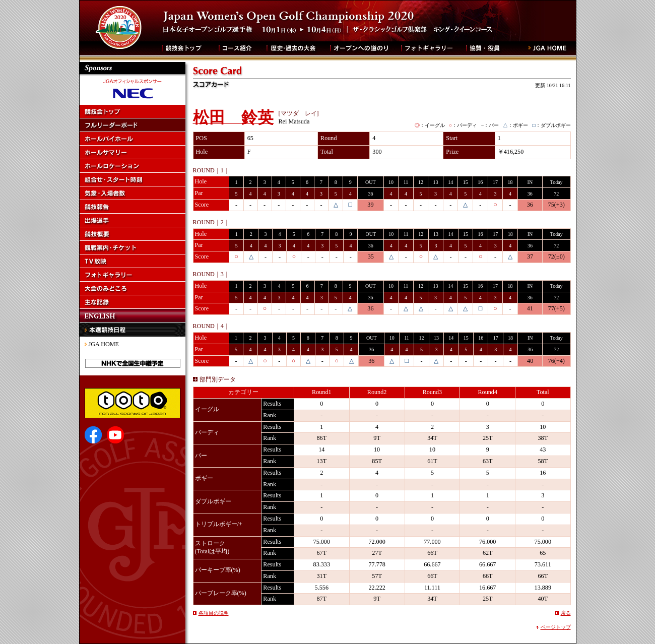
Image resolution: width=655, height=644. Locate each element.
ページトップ (556, 627)
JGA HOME (104, 344)
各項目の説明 (214, 613)
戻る (566, 613)
